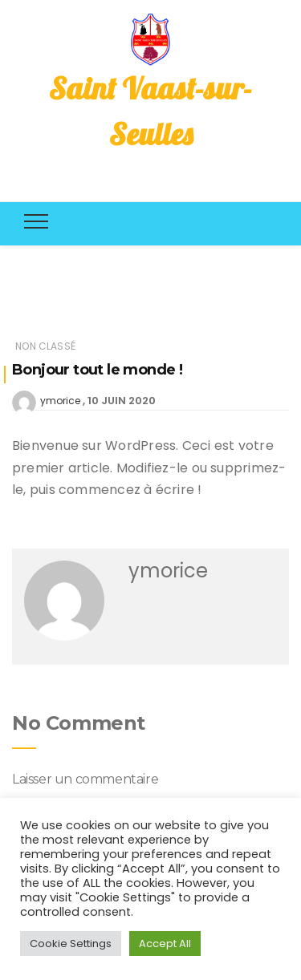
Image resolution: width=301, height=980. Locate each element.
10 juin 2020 (122, 401)
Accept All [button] (165, 944)
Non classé (45, 346)
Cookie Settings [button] (71, 944)
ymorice (60, 401)
